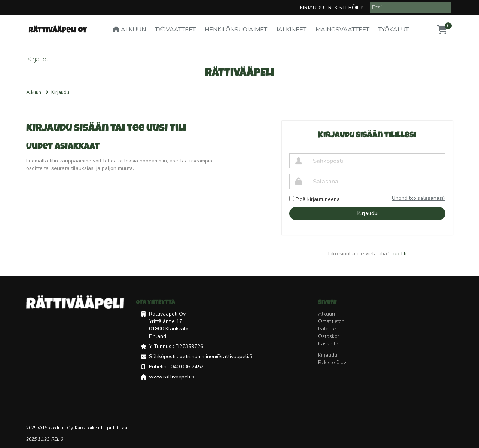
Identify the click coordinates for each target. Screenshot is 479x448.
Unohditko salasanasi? (419, 198)
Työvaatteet (175, 30)
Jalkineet (291, 30)
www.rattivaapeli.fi (172, 377)
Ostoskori (329, 336)
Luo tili (399, 254)
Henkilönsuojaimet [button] (236, 30)
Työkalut (393, 30)
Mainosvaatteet (342, 30)
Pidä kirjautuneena (315, 199)
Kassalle (328, 344)
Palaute (327, 329)
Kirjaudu (312, 8)
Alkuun (129, 30)
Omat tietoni (332, 321)
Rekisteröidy (346, 8)
